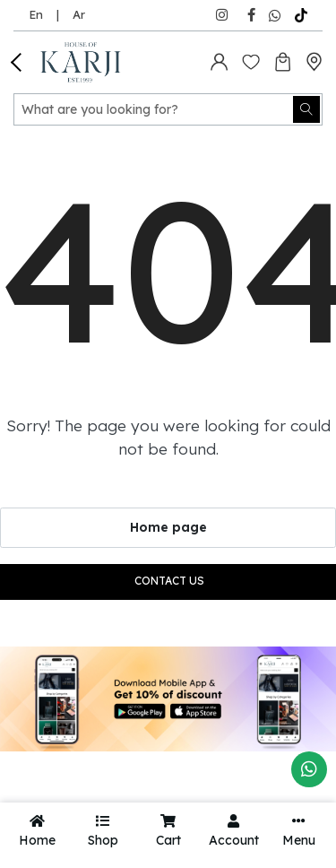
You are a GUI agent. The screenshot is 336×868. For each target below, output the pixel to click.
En (36, 14)
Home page (168, 527)
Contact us (169, 581)
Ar (79, 14)
